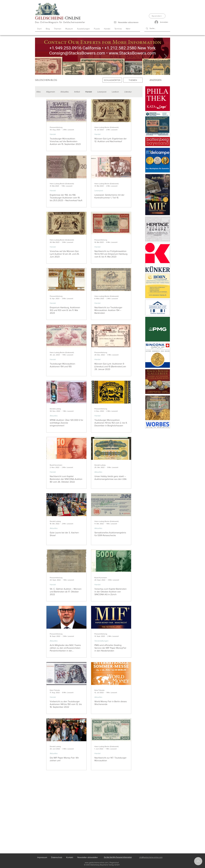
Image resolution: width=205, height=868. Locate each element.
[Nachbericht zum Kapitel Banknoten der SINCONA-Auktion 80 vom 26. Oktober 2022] (66, 448)
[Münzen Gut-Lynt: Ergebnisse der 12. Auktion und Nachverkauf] (111, 111)
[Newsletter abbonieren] (126, 22)
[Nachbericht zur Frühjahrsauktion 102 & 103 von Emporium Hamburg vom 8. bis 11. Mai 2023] (111, 223)
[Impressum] (42, 857)
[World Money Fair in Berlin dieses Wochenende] (111, 674)
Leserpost (102, 92)
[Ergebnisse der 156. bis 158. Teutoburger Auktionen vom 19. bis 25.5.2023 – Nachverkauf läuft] (66, 167)
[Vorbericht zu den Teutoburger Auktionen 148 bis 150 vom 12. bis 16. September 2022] (66, 674)
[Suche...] (157, 28)
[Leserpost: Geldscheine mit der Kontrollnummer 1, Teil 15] (111, 167)
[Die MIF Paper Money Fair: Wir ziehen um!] (66, 730)
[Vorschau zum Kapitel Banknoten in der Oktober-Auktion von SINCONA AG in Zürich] (111, 561)
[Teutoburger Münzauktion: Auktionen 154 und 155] (66, 336)
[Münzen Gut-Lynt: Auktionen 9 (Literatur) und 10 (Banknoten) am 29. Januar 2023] (111, 336)
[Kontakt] (70, 857)
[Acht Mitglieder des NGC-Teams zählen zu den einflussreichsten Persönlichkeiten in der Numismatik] (66, 617)
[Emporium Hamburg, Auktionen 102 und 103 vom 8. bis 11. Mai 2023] (66, 280)
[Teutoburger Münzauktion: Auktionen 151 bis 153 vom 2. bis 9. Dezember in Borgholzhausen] (111, 392)
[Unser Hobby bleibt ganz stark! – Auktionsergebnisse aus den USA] (111, 448)
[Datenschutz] (57, 857)
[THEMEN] (133, 80)
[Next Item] (165, 56)
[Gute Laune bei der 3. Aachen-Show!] (66, 505)
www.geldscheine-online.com (96, 862)
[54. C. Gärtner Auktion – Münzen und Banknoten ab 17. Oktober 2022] (66, 561)
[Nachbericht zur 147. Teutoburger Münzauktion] (111, 730)
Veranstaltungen (101, 641)
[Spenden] (157, 16)
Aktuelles (65, 92)
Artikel (77, 92)
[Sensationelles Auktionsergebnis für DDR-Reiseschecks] (111, 505)
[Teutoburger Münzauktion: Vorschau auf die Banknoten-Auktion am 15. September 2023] (66, 111)
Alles (39, 92)
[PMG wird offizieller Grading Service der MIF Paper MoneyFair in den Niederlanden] (111, 617)
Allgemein (51, 92)
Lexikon (115, 92)
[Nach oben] (198, 861)
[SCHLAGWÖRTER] (112, 80)
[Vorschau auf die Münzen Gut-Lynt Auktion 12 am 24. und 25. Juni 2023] (66, 223)
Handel (89, 92)
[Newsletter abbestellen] (88, 857)
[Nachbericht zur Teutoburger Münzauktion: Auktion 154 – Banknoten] (111, 280)
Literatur (128, 92)
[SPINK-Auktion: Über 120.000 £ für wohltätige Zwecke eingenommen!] (66, 392)
